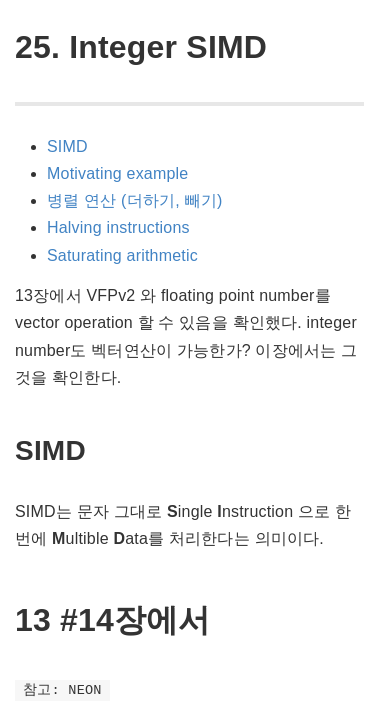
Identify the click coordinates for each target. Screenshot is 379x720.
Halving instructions (118, 227)
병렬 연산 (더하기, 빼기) (134, 200)
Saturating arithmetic (122, 255)
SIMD (67, 146)
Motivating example (117, 173)
